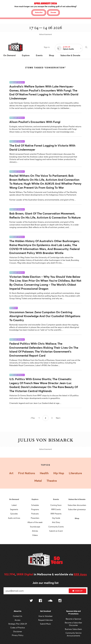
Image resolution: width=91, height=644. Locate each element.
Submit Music (45, 624)
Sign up (77, 591)
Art (11, 473)
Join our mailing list (45, 583)
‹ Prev (33, 418)
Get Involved (45, 611)
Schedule (35, 505)
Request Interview (45, 620)
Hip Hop (59, 473)
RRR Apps (80, 574)
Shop (77, 518)
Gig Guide (56, 518)
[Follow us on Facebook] (40, 601)
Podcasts (35, 514)
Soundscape (35, 527)
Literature (75, 473)
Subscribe (39, 12)
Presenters (35, 518)
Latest (14, 505)
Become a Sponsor (73, 619)
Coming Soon (56, 505)
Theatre (52, 481)
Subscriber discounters (77, 505)
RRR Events (56, 509)
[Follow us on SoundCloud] (50, 601)
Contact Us (18, 616)
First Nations (27, 473)
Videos (35, 535)
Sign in (47, 47)
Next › (58, 418)
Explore (35, 499)
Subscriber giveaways (77, 509)
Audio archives (14, 518)
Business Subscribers (73, 629)
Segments (14, 509)
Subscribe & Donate (77, 499)
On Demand (14, 499)
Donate (53, 12)
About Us (18, 611)
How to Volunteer (45, 616)
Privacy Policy (18, 635)
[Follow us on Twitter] (31, 601)
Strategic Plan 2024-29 (18, 624)
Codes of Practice (18, 628)
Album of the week (35, 522)
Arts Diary (56, 522)
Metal (38, 481)
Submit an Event (56, 531)
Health (44, 473)
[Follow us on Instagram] (60, 601)
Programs (35, 509)
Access (18, 620)
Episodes (14, 514)
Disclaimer (18, 631)
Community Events (56, 527)
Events (56, 499)
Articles (35, 531)
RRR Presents (56, 514)
